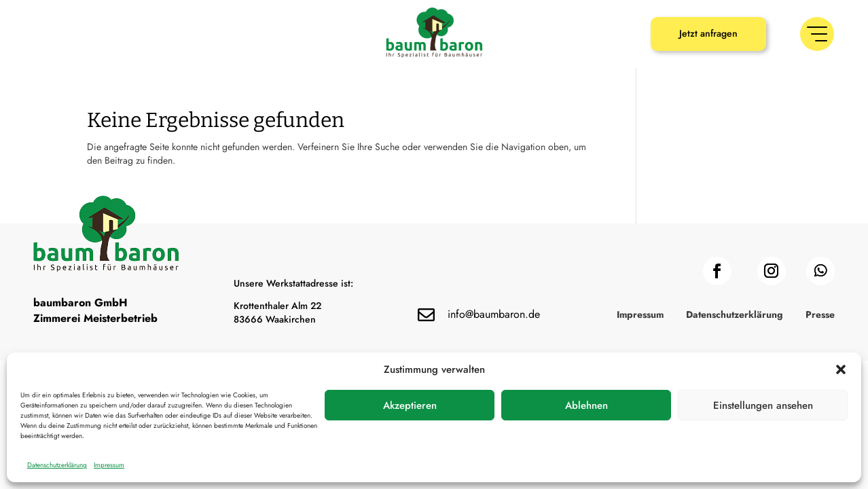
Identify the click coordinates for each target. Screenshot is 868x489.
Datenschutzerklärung (57, 465)
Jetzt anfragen (708, 33)
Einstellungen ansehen (763, 405)
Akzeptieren (410, 405)
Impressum (109, 465)
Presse (820, 315)
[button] (841, 369)
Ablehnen (586, 405)
